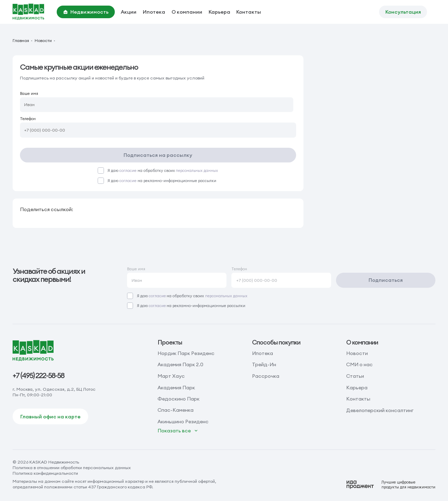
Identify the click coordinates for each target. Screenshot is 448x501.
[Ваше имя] (157, 105)
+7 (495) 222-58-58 (38, 375)
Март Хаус (171, 376)
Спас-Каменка (176, 410)
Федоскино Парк (178, 399)
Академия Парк (176, 388)
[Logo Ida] (391, 485)
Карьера (219, 12)
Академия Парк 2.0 (180, 364)
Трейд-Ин (264, 364)
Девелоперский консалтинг (380, 410)
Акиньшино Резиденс (183, 422)
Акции (129, 12)
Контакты (249, 12)
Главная (21, 41)
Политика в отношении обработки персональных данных (72, 468)
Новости (43, 41)
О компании (187, 12)
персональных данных (197, 171)
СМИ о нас (359, 364)
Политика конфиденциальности (45, 473)
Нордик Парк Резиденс (186, 353)
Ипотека (154, 12)
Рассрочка (266, 376)
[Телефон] (158, 130)
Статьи (355, 376)
